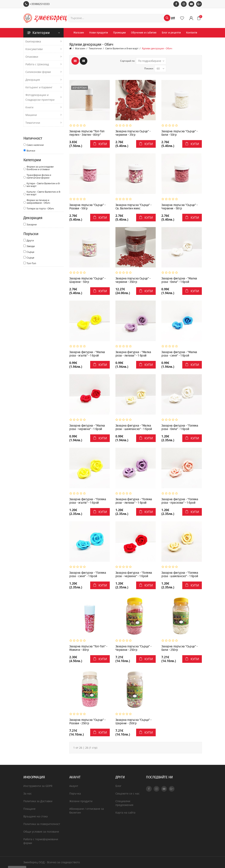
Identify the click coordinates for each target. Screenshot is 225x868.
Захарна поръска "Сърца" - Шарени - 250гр (134, 722)
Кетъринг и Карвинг (39, 87)
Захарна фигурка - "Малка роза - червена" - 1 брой (87, 427)
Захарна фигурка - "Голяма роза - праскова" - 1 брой (180, 501)
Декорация (33, 80)
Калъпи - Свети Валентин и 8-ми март (44, 193)
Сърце (30, 257)
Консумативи (34, 49)
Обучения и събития (144, 33)
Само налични (35, 145)
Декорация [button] (33, 218)
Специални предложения (124, 803)
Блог (118, 786)
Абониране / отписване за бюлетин (87, 811)
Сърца (30, 252)
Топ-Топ (31, 263)
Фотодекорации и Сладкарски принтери (40, 97)
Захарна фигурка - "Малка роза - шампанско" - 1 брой (134, 427)
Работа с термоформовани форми (41, 841)
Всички (31, 150)
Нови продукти (99, 33)
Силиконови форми (38, 72)
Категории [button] (32, 160)
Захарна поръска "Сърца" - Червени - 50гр (180, 207)
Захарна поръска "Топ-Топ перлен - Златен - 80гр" (87, 133)
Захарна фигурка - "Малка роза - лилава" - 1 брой (133, 354)
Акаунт (74, 786)
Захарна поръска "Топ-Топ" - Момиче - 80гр (88, 648)
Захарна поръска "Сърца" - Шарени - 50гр (87, 280)
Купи (100, 144)
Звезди (31, 246)
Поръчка (75, 793)
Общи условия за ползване (41, 832)
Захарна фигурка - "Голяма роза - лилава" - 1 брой (134, 501)
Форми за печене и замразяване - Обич (38, 201)
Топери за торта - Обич (40, 208)
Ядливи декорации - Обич (157, 48)
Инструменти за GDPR (38, 786)
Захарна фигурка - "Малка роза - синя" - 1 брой (179, 354)
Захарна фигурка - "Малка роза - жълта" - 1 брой (87, 354)
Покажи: (149, 68)
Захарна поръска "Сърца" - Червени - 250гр (134, 648)
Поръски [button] (31, 234)
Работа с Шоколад (37, 64)
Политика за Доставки (38, 801)
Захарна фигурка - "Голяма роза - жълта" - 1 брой (88, 501)
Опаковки (32, 57)
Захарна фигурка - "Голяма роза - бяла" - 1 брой (180, 427)
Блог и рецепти (171, 33)
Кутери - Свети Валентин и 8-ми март (43, 185)
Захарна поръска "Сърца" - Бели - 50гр (180, 133)
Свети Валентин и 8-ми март (122, 48)
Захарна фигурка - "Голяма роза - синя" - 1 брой (88, 574)
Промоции (119, 33)
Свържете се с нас (128, 793)
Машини (31, 115)
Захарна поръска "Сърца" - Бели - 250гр (180, 648)
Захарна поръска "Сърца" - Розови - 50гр (87, 207)
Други (30, 240)
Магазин (79, 33)
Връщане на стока (36, 816)
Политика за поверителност (42, 824)
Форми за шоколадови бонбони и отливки (40, 168)
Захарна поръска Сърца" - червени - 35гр (133, 133)
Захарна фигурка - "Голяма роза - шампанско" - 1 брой (180, 574)
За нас (28, 793)
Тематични (33, 123)
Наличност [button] (33, 138)
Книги (29, 107)
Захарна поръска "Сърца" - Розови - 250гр (87, 722)
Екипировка (33, 41)
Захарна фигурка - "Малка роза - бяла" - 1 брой (179, 280)
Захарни (32, 224)
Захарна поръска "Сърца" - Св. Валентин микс (134, 207)
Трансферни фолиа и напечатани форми (39, 176)
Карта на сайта (125, 813)
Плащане (29, 809)
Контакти (192, 33)
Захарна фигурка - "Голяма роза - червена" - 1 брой (134, 574)
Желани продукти (81, 801)
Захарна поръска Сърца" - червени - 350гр (133, 280)
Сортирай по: (128, 61)
